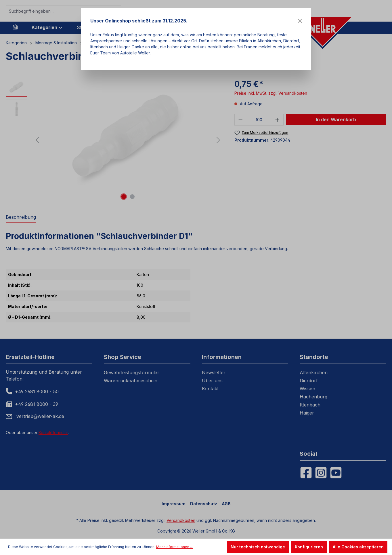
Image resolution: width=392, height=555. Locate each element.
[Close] (300, 21)
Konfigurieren (309, 547)
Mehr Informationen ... (174, 547)
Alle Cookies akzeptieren (358, 547)
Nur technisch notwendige (258, 547)
